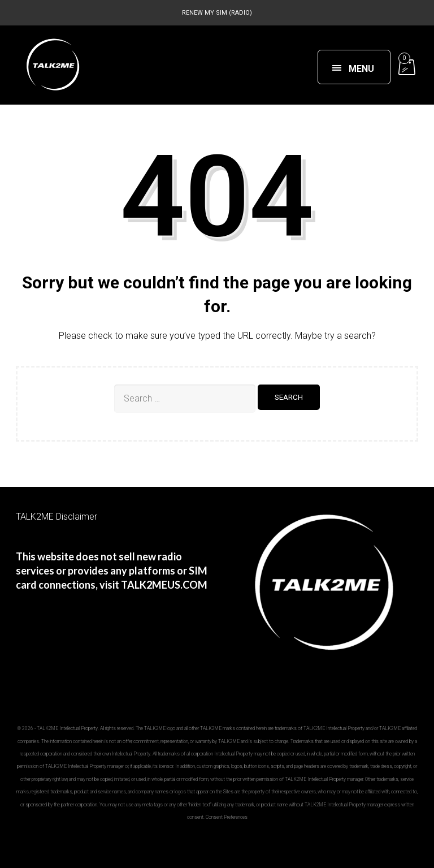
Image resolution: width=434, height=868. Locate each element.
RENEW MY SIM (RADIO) (217, 13)
